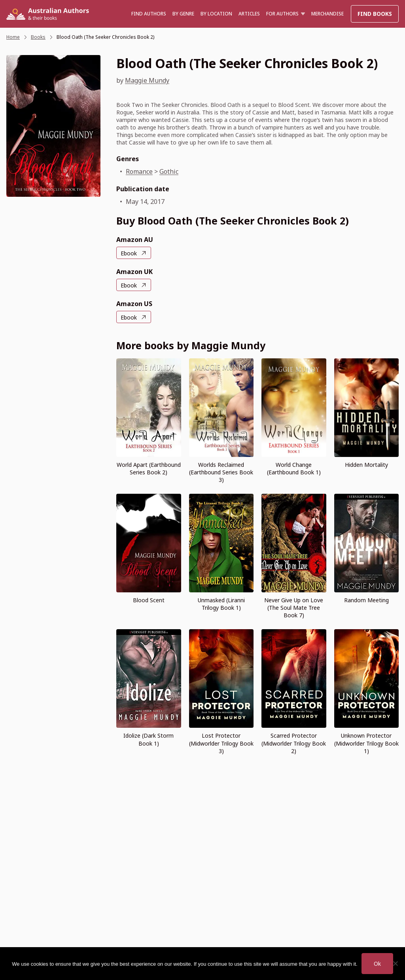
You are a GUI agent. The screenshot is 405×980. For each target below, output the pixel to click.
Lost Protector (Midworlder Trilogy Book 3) (221, 743)
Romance (139, 171)
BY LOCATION (216, 14)
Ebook (129, 253)
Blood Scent (149, 600)
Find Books (375, 14)
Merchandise (327, 14)
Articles (249, 14)
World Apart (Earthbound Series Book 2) (149, 468)
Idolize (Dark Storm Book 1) (149, 739)
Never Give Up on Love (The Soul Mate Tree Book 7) (294, 608)
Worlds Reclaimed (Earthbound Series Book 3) (221, 472)
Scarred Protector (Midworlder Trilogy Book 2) (294, 743)
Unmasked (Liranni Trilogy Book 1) (221, 604)
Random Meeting (366, 600)
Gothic (169, 171)
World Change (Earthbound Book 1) (294, 468)
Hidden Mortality (366, 465)
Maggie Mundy (147, 80)
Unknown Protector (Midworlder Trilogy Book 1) (366, 743)
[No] (395, 963)
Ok (377, 964)
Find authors (149, 14)
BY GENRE (183, 14)
